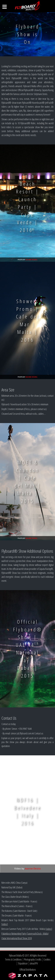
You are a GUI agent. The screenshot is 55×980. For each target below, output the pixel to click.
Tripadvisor (23, 963)
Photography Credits (33, 959)
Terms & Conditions (13, 959)
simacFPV (34, 963)
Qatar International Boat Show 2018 (17, 938)
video (5, 924)
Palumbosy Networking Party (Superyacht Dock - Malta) (25, 934)
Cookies (47, 959)
